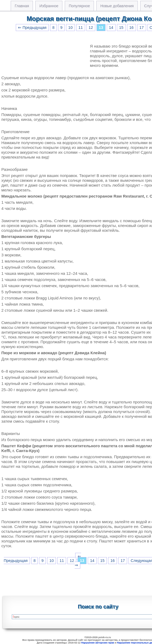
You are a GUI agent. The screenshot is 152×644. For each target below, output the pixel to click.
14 (111, 28)
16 (131, 28)
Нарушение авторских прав (98, 643)
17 (142, 28)
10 (70, 28)
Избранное (49, 6)
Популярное (79, 6)
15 (121, 28)
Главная (22, 6)
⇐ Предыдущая (32, 28)
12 (91, 28)
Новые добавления (117, 6)
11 (81, 28)
